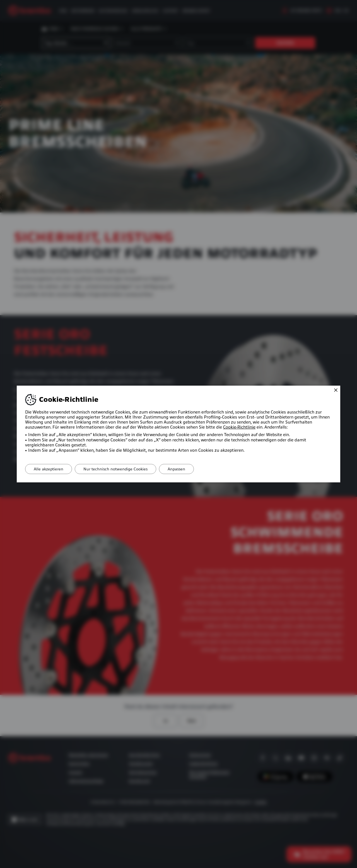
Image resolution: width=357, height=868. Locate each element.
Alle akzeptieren (49, 469)
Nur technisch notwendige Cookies (115, 469)
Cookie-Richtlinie (239, 427)
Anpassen (176, 469)
